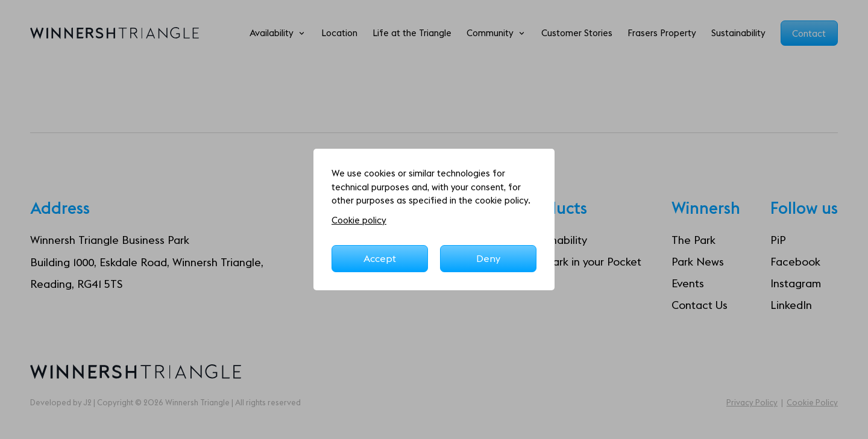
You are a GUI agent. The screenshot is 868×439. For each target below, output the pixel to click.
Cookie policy (359, 220)
